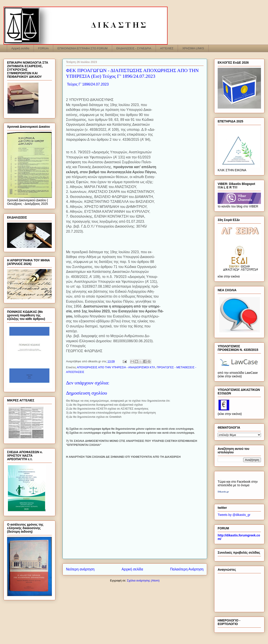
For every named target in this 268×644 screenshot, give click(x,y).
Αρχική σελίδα (20, 48)
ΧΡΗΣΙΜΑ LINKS (193, 48)
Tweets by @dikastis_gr (234, 515)
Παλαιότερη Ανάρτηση (187, 569)
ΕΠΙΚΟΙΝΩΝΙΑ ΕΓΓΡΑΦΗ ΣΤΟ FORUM (82, 48)
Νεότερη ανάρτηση (80, 569)
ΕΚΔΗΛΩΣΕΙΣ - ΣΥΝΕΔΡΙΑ (134, 48)
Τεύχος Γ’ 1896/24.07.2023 (87, 84)
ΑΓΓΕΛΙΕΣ (167, 48)
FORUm (43, 48)
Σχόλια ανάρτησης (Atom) (143, 580)
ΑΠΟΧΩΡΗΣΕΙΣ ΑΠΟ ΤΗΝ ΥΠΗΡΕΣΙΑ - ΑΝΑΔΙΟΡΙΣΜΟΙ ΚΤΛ (116, 367)
